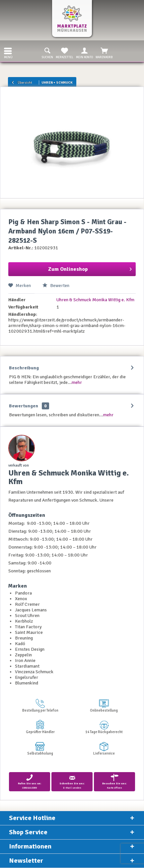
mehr (77, 382)
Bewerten (56, 286)
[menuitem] (6, 51)
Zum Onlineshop (90, 268)
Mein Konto (84, 53)
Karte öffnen (114, 782)
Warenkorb (104, 53)
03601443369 (30, 782)
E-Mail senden (72, 782)
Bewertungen (24, 406)
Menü (8, 52)
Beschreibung (24, 368)
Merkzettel (65, 53)
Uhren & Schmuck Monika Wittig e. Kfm (95, 300)
